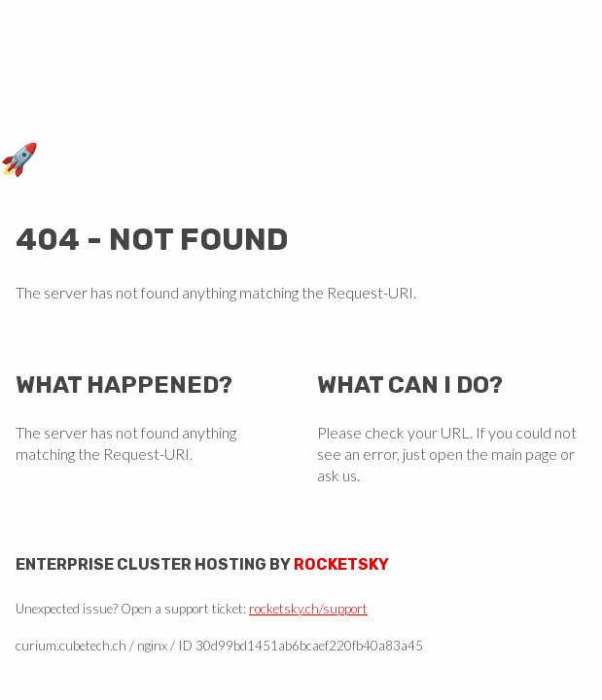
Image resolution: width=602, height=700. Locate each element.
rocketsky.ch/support (308, 609)
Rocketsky (341, 564)
